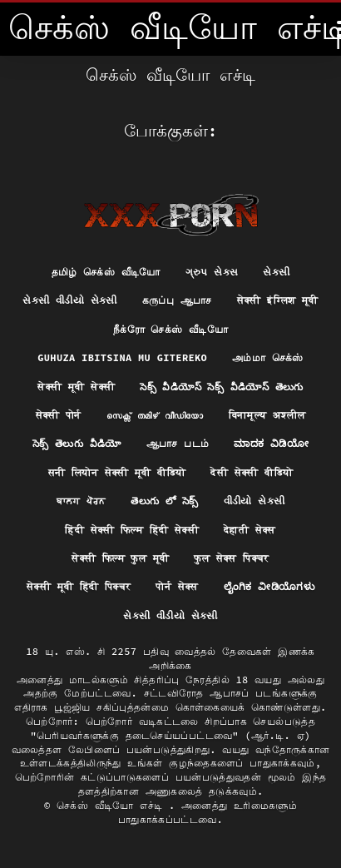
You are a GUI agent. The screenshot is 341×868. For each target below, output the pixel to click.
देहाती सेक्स (250, 530)
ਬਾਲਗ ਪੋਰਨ (82, 501)
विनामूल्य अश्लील (267, 415)
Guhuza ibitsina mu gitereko (122, 357)
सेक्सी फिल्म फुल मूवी (120, 558)
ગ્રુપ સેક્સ (212, 272)
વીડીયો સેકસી (255, 501)
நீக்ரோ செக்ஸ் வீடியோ (170, 329)
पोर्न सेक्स (177, 586)
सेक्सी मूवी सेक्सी (76, 387)
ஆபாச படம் (178, 443)
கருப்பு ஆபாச (177, 300)
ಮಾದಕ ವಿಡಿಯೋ (271, 443)
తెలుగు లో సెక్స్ (164, 501)
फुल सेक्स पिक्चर (231, 558)
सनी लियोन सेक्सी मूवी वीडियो (117, 472)
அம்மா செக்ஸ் (268, 357)
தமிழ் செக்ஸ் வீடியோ (106, 272)
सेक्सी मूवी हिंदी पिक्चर (79, 586)
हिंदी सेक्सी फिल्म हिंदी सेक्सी (132, 530)
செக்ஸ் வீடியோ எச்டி (113, 805)
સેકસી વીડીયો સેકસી (69, 300)
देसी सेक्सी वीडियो (252, 472)
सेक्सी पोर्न (59, 415)
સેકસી (276, 272)
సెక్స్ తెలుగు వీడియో (77, 443)
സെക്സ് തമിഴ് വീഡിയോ (155, 415)
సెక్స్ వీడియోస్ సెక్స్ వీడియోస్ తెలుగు (221, 387)
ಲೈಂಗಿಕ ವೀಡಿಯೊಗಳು (269, 586)
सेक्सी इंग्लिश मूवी (278, 300)
